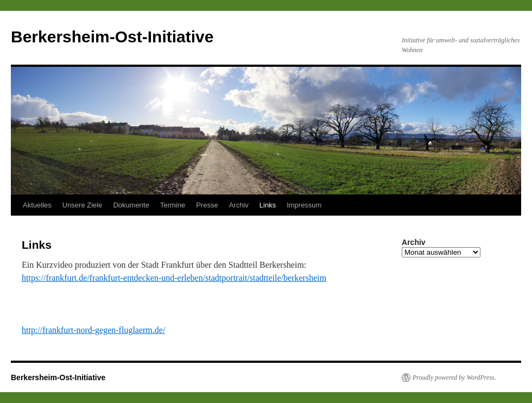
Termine (173, 205)
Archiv (239, 205)
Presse (207, 205)
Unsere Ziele (83, 205)
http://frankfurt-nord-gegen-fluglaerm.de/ (93, 330)
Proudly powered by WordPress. (454, 377)
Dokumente (131, 205)
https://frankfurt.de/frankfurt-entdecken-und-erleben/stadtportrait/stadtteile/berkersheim (174, 278)
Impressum (304, 205)
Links (268, 205)
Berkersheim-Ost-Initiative (112, 37)
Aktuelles (37, 205)
